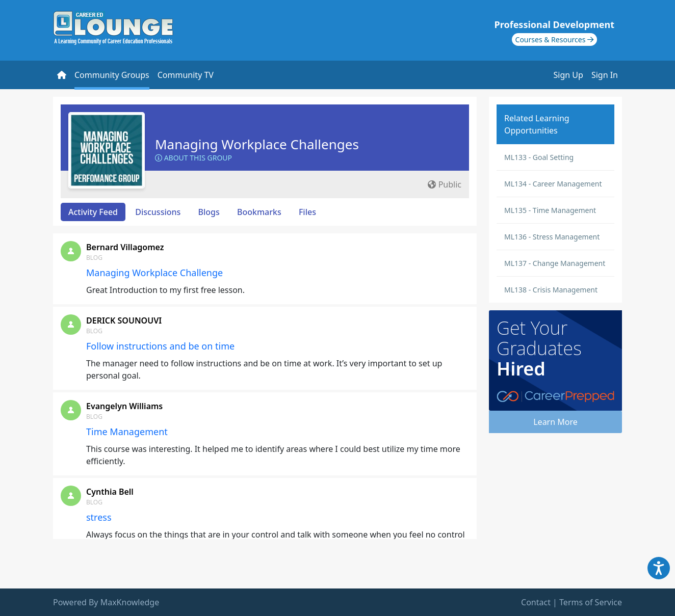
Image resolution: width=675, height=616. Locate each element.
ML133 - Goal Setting (539, 157)
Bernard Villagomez (125, 247)
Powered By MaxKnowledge (106, 602)
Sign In (605, 75)
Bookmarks (259, 212)
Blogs (209, 212)
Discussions (158, 212)
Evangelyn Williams (124, 406)
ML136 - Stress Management (552, 237)
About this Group (193, 158)
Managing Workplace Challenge (154, 273)
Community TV (186, 75)
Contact (536, 602)
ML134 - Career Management (553, 184)
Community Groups (112, 75)
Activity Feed (93, 212)
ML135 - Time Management (550, 210)
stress (99, 517)
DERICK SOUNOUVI (124, 320)
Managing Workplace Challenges (257, 144)
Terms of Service (591, 602)
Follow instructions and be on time (160, 346)
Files (307, 212)
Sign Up (568, 75)
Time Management (127, 432)
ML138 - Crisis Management (551, 290)
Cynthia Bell (110, 492)
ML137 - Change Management (555, 263)
